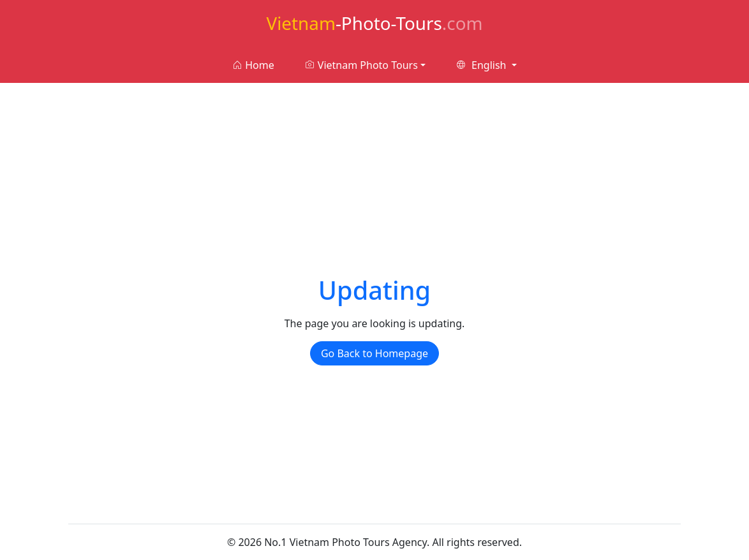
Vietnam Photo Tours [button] (361, 65)
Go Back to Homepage (374, 353)
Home (253, 65)
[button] (486, 65)
